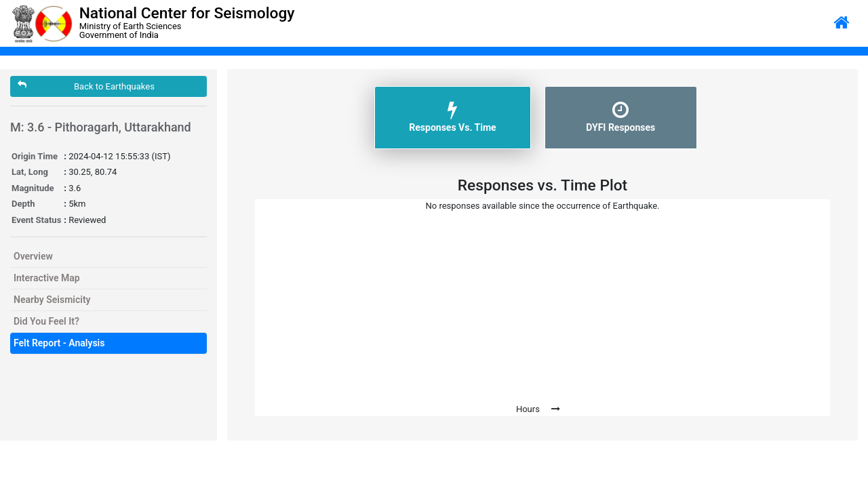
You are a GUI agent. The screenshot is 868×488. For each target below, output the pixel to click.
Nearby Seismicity (52, 300)
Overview (33, 256)
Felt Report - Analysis (59, 343)
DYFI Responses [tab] (620, 117)
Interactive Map (47, 278)
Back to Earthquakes (86, 86)
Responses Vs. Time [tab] (452, 117)
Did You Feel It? (46, 321)
